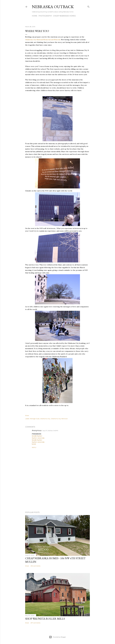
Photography (45, 16)
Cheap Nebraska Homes (64, 16)
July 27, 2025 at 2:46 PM (50, 431)
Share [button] (27, 415)
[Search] (88, 6)
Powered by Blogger (57, 637)
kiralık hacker (37, 436)
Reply (34, 447)
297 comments (35, 623)
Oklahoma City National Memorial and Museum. (43, 40)
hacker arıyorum (38, 438)
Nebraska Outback (53, 7)
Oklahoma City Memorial (59, 419)
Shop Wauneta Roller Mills (45, 619)
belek (34, 444)
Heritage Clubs (35, 419)
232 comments (35, 566)
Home (35, 16)
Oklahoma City (45, 419)
